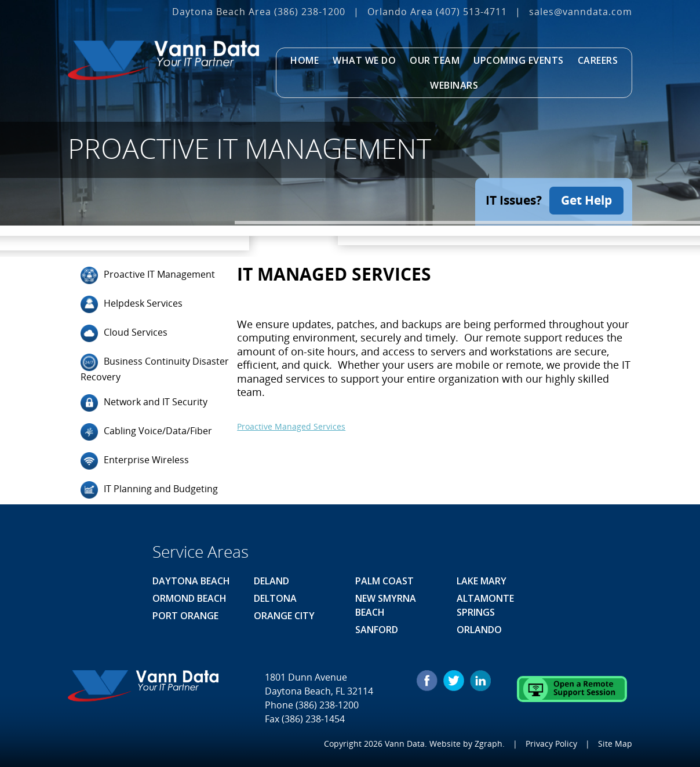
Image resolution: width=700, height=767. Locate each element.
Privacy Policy (551, 744)
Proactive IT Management (148, 275)
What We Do (364, 60)
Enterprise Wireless (135, 461)
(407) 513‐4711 (471, 12)
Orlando (479, 630)
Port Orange (185, 616)
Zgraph (488, 744)
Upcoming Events (519, 60)
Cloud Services (124, 333)
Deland (271, 581)
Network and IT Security (144, 403)
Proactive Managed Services (291, 426)
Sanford (377, 630)
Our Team (435, 60)
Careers (598, 60)
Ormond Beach (189, 598)
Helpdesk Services (132, 304)
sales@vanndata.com (581, 12)
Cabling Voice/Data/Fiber (146, 432)
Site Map (615, 744)
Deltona (275, 598)
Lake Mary (482, 581)
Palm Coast (384, 581)
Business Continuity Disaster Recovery (155, 368)
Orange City (284, 616)
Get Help (586, 200)
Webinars (454, 85)
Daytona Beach (191, 581)
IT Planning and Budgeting (149, 490)
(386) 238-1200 (310, 12)
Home (305, 60)
